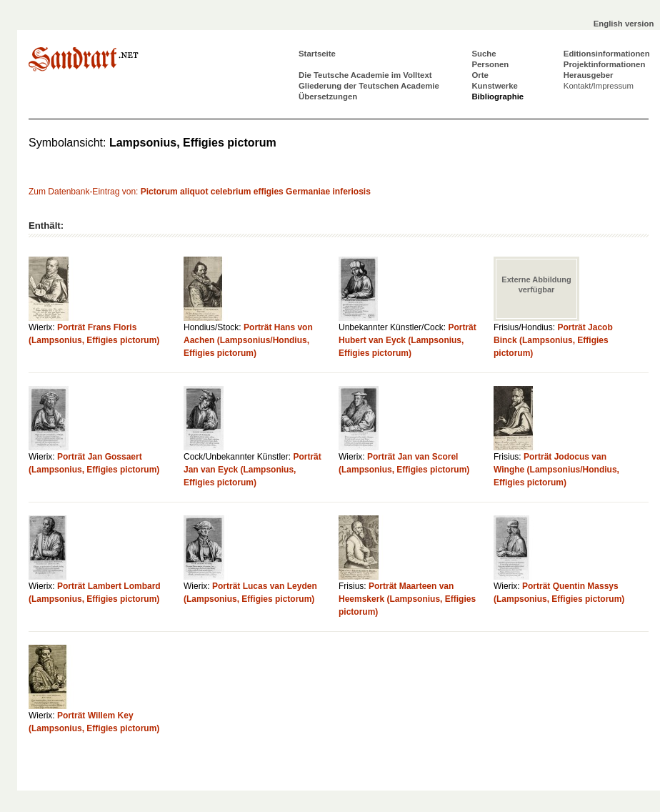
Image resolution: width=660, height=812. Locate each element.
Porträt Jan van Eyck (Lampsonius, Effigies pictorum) (252, 470)
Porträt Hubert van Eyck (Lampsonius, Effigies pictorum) (407, 340)
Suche (484, 54)
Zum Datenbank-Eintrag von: (200, 192)
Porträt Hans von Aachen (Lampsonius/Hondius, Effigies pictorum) (248, 340)
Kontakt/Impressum (599, 86)
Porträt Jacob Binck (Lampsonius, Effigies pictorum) (553, 340)
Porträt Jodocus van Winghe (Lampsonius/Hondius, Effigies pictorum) (556, 470)
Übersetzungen (328, 96)
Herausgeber (589, 75)
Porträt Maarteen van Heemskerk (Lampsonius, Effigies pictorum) (407, 599)
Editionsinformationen (607, 54)
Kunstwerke (495, 86)
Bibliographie (497, 96)
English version (624, 24)
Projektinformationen (605, 64)
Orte (480, 75)
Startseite (317, 54)
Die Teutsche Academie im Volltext (365, 75)
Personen (490, 64)
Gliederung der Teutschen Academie (369, 86)
